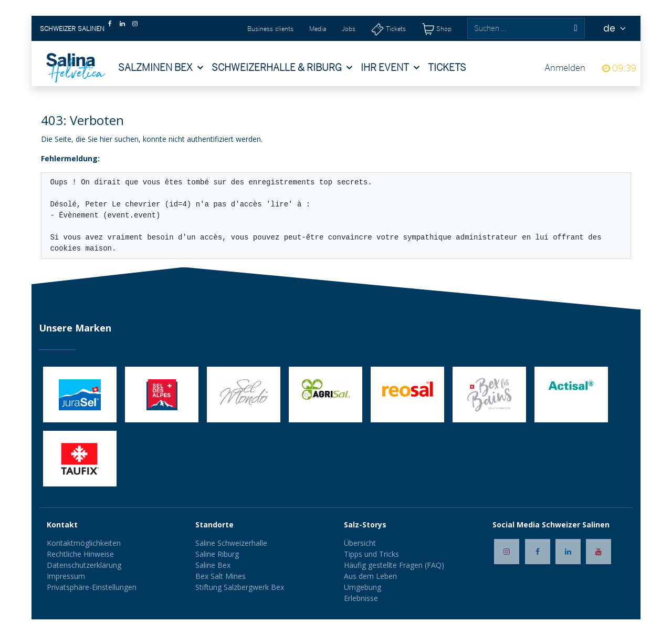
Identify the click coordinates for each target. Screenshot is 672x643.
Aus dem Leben (370, 576)
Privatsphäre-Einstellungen (92, 587)
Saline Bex (213, 565)
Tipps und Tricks (371, 554)
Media (318, 29)
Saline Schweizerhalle (231, 543)
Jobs (349, 29)
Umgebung (363, 587)
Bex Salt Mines (220, 576)
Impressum (66, 576)
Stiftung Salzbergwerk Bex (240, 587)
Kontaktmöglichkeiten (84, 543)
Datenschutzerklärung (84, 565)
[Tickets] (388, 29)
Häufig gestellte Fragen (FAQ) (394, 565)
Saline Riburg (218, 554)
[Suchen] (575, 28)
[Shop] (437, 29)
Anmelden (565, 68)
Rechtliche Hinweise (80, 554)
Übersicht (360, 543)
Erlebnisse (361, 598)
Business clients (270, 29)
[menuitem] (161, 68)
